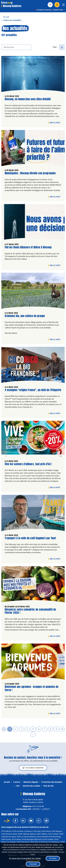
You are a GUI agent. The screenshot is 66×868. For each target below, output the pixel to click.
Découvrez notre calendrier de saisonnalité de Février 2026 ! (30, 611)
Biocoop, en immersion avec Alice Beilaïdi (28, 99)
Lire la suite (55, 123)
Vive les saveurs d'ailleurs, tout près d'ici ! (28, 464)
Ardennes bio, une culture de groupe (25, 316)
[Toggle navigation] (63, 5)
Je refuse (53, 858)
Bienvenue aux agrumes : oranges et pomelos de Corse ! (32, 688)
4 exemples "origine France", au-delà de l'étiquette (33, 390)
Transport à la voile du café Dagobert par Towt (30, 538)
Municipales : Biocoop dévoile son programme (30, 173)
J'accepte (33, 864)
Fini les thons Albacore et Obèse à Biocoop (28, 247)
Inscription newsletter (33, 768)
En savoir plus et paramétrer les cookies (25, 858)
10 (62, 729)
